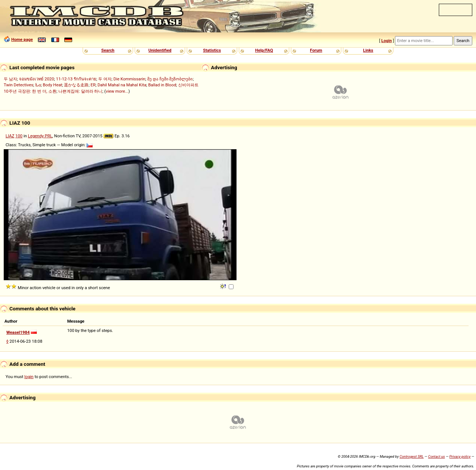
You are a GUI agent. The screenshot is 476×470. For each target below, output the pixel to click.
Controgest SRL (411, 456)
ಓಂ (38, 85)
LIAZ (10, 136)
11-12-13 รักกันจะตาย (76, 79)
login (29, 377)
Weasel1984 (18, 332)
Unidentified (160, 50)
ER (93, 85)
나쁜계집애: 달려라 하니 (80, 91)
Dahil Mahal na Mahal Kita (122, 85)
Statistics (212, 50)
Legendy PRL (40, 136)
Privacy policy (460, 456)
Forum (316, 50)
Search (108, 50)
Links (368, 50)
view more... (117, 91)
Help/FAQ (264, 50)
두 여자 (105, 79)
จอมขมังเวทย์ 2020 (36, 79)
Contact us (436, 456)
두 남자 (10, 79)
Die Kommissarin (129, 79)
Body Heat (52, 85)
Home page (22, 39)
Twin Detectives (19, 85)
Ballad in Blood (162, 85)
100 (19, 136)
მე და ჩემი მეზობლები (170, 79)
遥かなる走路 (76, 85)
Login (386, 41)
